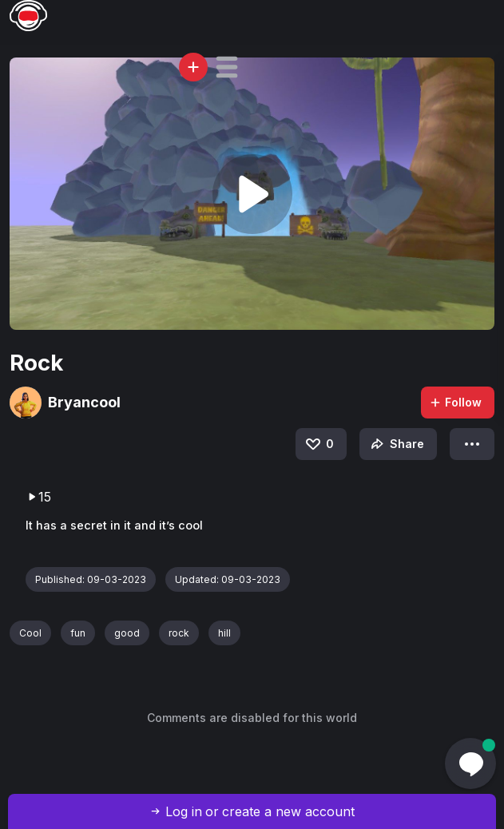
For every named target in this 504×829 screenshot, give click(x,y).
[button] (227, 67)
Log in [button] (184, 811)
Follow (455, 402)
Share (396, 444)
